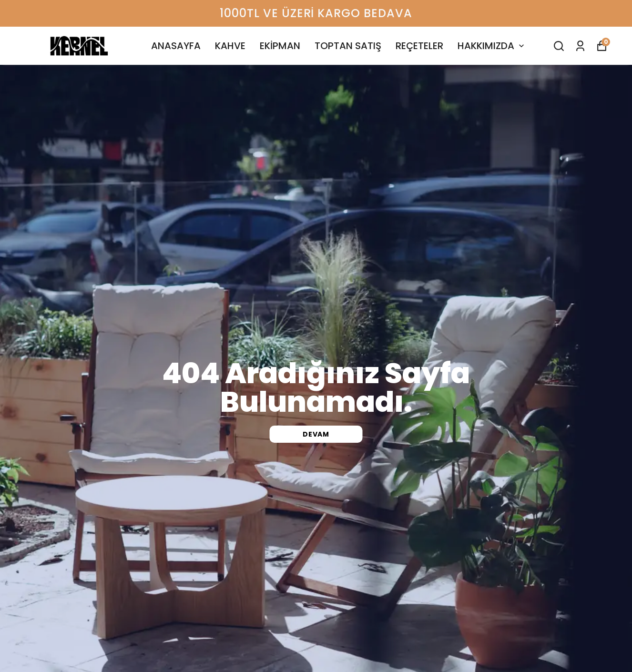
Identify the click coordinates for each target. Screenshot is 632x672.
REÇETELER (419, 46)
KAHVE (230, 46)
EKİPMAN (280, 46)
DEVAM (316, 434)
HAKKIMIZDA (492, 46)
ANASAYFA (176, 46)
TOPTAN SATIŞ (348, 46)
